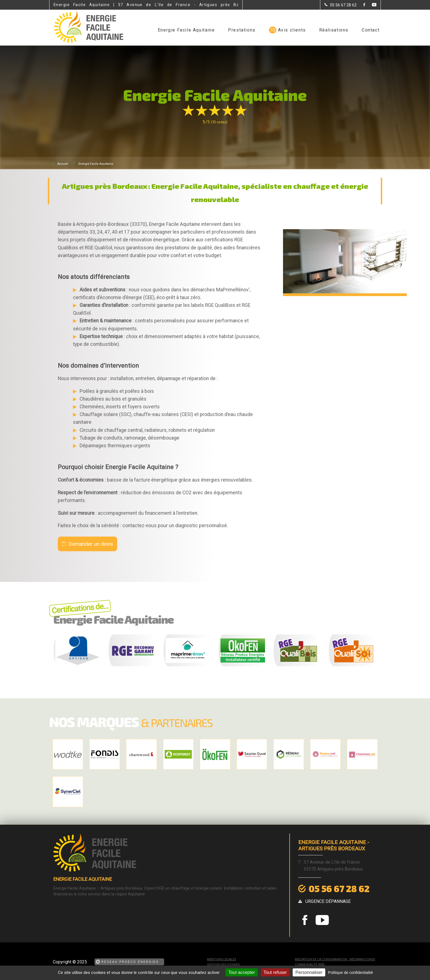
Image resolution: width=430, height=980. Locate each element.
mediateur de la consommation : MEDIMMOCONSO (335, 959)
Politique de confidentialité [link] (351, 973)
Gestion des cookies (223, 965)
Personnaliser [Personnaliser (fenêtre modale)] (309, 972)
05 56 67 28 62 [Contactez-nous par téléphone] (339, 888)
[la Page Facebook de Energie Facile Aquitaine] (361, 5)
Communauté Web (310, 965)
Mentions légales (221, 959)
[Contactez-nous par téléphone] (340, 5)
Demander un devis (91, 544)
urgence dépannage (328, 901)
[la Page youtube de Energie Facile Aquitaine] (371, 5)
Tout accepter (242, 972)
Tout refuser (275, 972)
